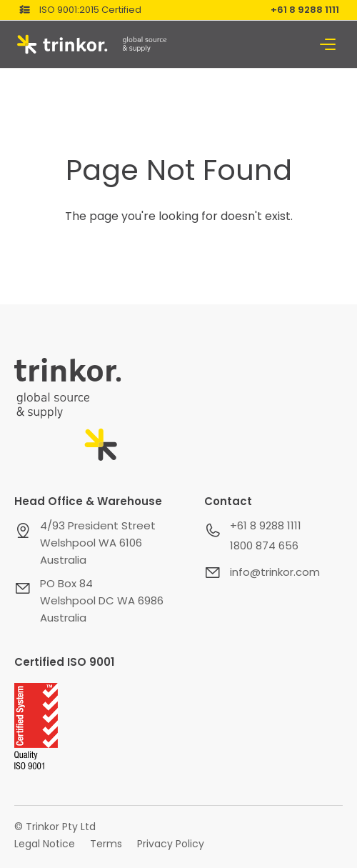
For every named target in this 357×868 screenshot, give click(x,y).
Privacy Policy (171, 844)
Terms (106, 844)
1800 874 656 (264, 545)
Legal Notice (45, 844)
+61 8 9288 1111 (305, 10)
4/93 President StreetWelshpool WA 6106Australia (98, 543)
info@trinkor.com (275, 572)
